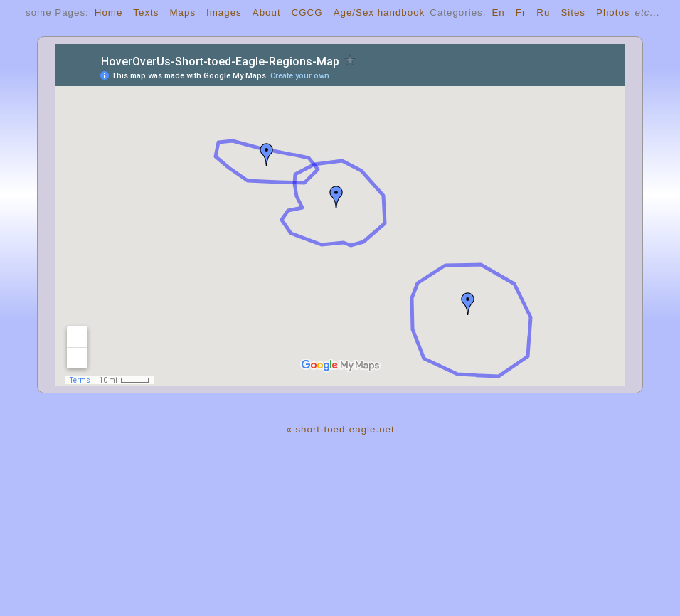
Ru (543, 12)
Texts (146, 12)
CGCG (307, 12)
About (267, 12)
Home (109, 12)
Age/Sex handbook (379, 12)
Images (224, 12)
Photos (613, 12)
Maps (182, 12)
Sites (573, 12)
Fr (521, 12)
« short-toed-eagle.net (340, 429)
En (498, 12)
